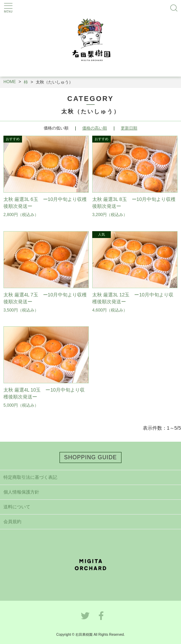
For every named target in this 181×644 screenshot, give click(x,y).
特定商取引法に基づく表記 (30, 477)
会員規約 (12, 522)
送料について (17, 507)
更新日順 (129, 128)
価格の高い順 (95, 128)
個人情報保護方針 (21, 492)
